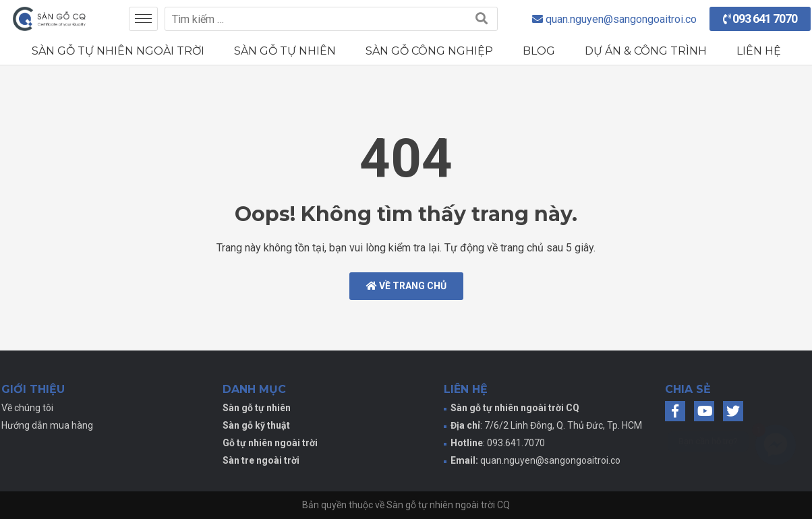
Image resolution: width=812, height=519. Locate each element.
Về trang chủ (406, 286)
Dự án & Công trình (646, 51)
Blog (539, 51)
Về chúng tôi (27, 408)
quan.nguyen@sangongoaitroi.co (550, 460)
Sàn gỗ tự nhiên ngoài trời (118, 51)
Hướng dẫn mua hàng (47, 425)
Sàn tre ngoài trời (261, 460)
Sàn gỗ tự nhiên (285, 51)
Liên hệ (759, 51)
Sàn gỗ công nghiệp (429, 51)
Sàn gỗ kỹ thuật (256, 425)
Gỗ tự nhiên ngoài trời (270, 443)
